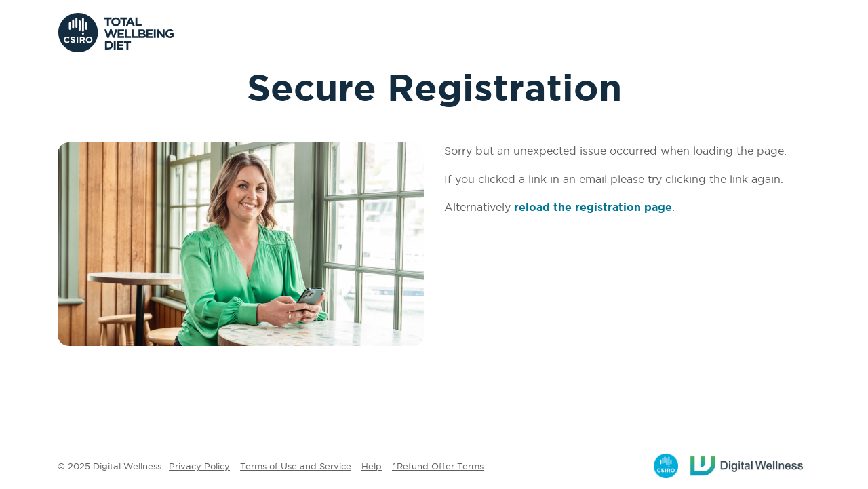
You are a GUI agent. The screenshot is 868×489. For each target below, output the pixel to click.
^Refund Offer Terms (438, 466)
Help (372, 466)
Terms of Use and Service (296, 466)
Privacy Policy (199, 466)
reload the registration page (593, 207)
